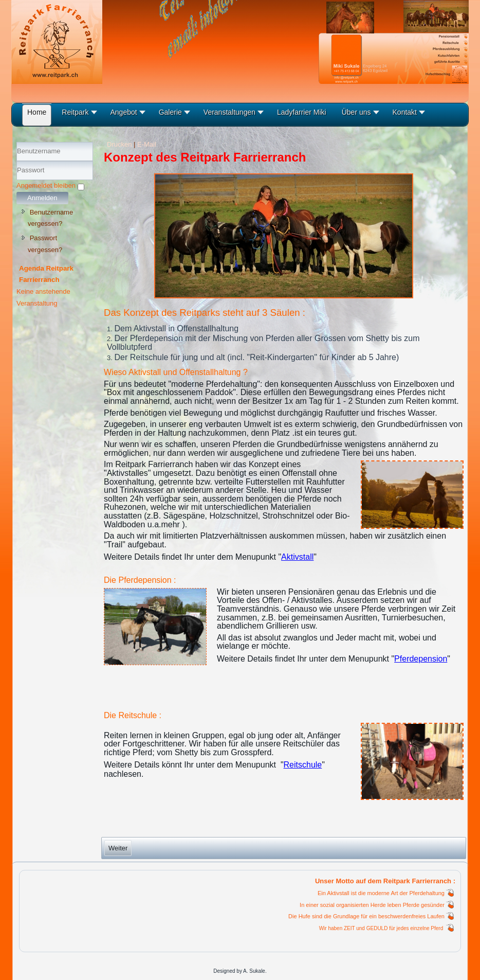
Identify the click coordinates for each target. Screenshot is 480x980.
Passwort (17, 180)
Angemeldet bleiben (46, 185)
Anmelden (42, 198)
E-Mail (147, 144)
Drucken (120, 144)
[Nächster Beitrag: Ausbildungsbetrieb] (118, 848)
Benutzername (17, 161)
